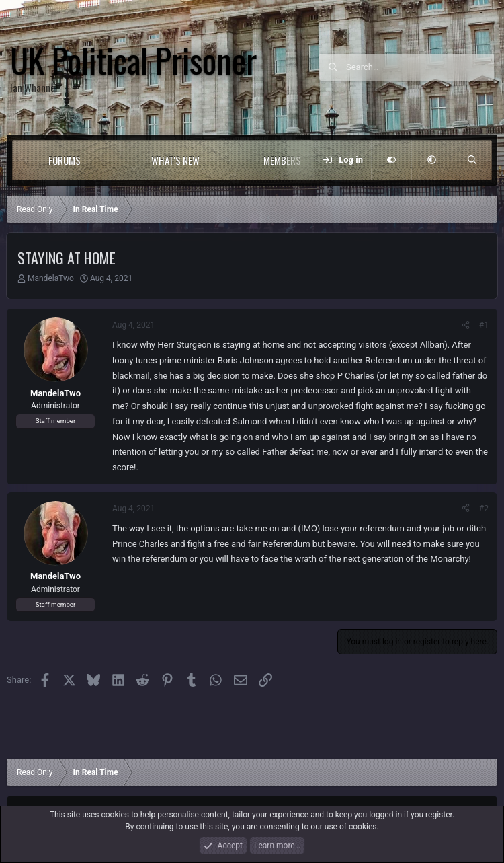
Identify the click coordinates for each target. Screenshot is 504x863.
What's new (175, 160)
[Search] (420, 67)
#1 (484, 325)
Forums (65, 160)
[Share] (466, 325)
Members (282, 160)
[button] (108, 160)
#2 (484, 509)
